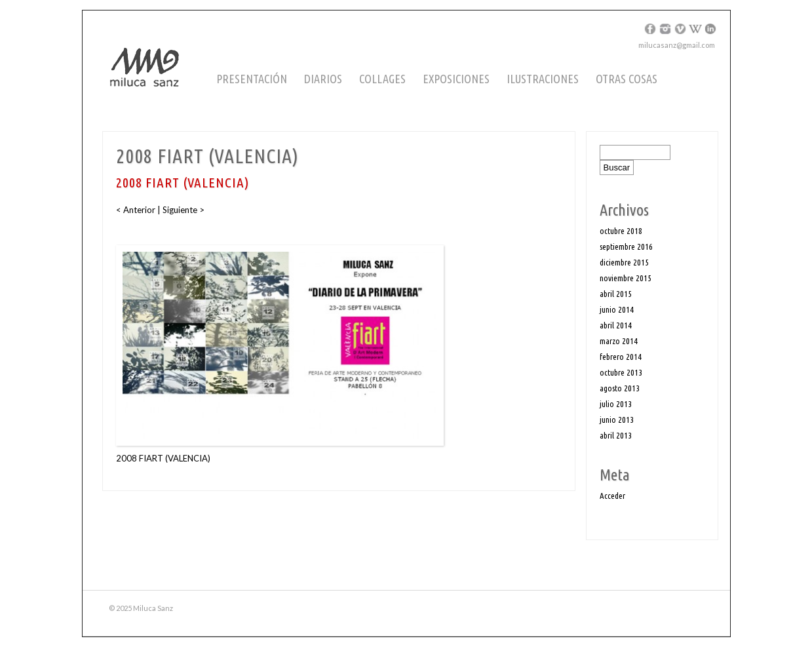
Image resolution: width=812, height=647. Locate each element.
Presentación (252, 79)
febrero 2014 (621, 357)
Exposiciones (456, 79)
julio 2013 (616, 404)
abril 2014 (616, 325)
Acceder (612, 496)
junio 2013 (617, 420)
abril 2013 (616, 435)
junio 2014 (617, 309)
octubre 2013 (621, 372)
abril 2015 (616, 294)
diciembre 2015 (624, 262)
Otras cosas (627, 79)
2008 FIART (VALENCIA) (163, 458)
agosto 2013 (620, 388)
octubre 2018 (621, 231)
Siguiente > (184, 210)
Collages (382, 79)
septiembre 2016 (626, 246)
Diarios (323, 79)
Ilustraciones (543, 79)
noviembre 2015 (626, 278)
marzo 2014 (619, 341)
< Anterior (137, 210)
